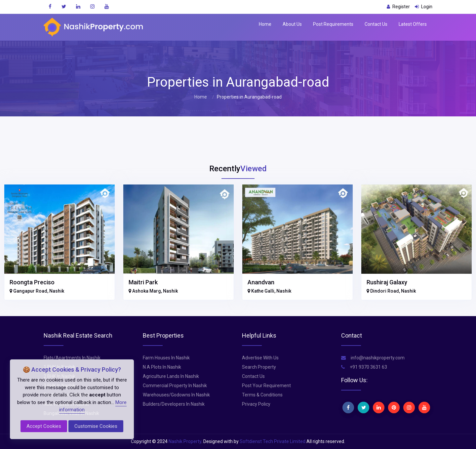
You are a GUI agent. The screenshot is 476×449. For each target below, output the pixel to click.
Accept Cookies (44, 426)
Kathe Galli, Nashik (269, 291)
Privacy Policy (256, 404)
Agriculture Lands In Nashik (171, 376)
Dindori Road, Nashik (391, 291)
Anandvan (261, 282)
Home (265, 24)
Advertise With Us (260, 358)
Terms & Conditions (262, 395)
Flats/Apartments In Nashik (72, 358)
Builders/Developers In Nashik (174, 404)
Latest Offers (413, 24)
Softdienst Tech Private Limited (273, 441)
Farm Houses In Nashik (166, 358)
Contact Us (376, 24)
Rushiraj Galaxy (387, 282)
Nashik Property (185, 441)
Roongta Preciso (32, 282)
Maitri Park (143, 282)
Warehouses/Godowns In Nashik (176, 395)
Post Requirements (333, 24)
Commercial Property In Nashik (175, 386)
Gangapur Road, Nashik (37, 291)
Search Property (259, 367)
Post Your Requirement (266, 386)
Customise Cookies (96, 426)
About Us (292, 24)
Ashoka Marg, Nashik (153, 291)
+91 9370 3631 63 (364, 367)
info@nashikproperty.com (373, 358)
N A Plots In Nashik (162, 367)
